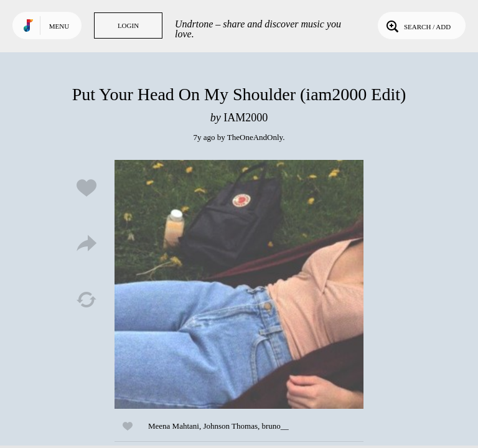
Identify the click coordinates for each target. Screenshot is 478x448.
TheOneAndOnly (255, 137)
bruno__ (275, 426)
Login (128, 26)
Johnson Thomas (230, 426)
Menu (59, 26)
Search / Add (417, 26)
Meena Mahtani (174, 426)
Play (239, 284)
